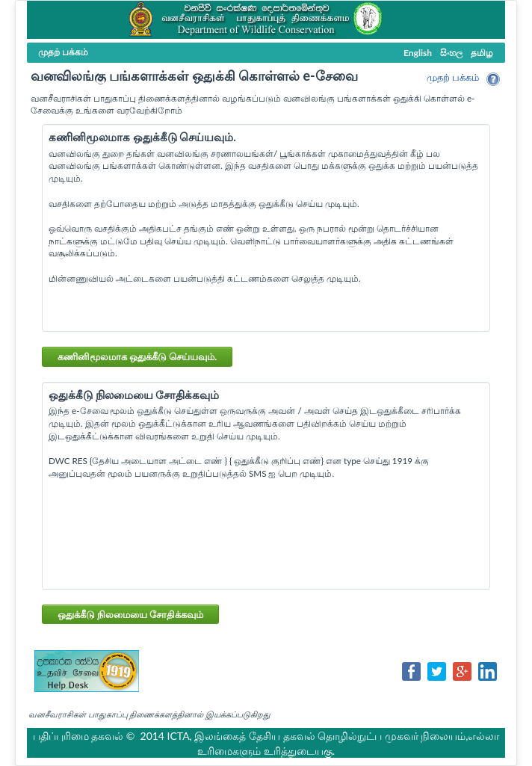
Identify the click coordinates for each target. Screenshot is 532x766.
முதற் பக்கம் (453, 77)
